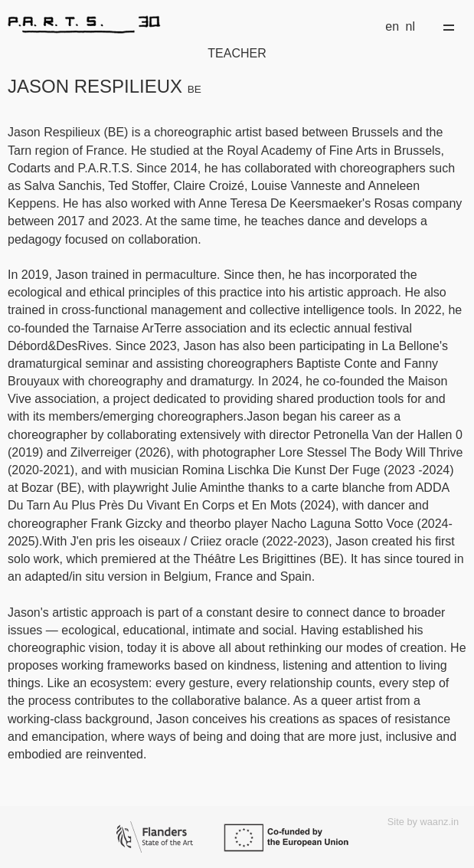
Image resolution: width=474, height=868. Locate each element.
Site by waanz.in (423, 822)
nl (410, 26)
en (392, 26)
